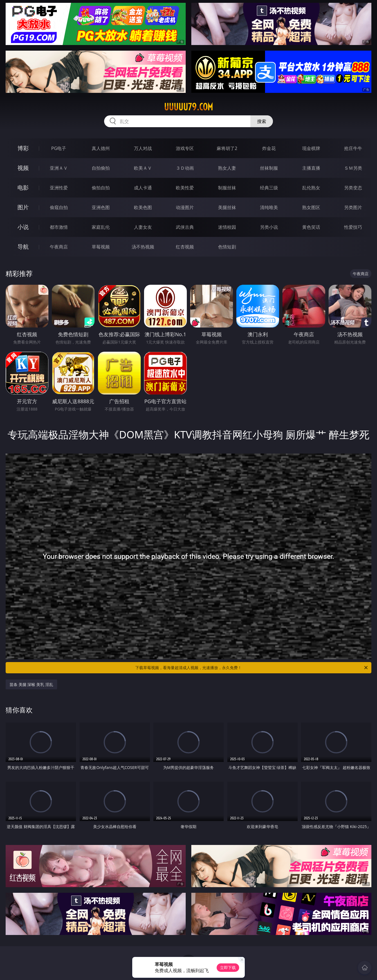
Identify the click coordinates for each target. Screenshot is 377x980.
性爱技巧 (353, 227)
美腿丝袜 (227, 207)
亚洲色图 (101, 207)
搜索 (262, 121)
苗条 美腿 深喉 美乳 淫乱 (31, 684)
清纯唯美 (269, 207)
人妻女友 (143, 227)
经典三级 (269, 188)
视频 (23, 168)
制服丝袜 (227, 188)
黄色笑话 (311, 227)
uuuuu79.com (188, 107)
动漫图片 (185, 207)
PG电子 (59, 148)
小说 (23, 227)
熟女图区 (311, 207)
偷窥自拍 (59, 207)
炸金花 (269, 148)
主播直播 (311, 168)
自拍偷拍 (101, 168)
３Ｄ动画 (185, 168)
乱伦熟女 (311, 188)
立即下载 (228, 967)
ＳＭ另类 (353, 168)
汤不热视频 (143, 247)
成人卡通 (143, 188)
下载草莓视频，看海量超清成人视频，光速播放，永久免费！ (252, 668)
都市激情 (59, 227)
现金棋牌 (311, 148)
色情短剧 (227, 247)
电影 (23, 188)
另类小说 (269, 227)
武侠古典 (185, 227)
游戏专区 (185, 148)
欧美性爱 (185, 188)
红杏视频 (185, 247)
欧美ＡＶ (143, 168)
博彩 (23, 148)
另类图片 (353, 207)
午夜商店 (59, 247)
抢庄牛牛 (353, 148)
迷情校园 (227, 227)
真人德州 (101, 148)
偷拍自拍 (101, 188)
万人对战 (143, 148)
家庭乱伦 (101, 227)
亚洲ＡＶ (59, 168)
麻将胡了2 (227, 148)
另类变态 (353, 188)
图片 (23, 207)
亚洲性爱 (59, 188)
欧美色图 (143, 207)
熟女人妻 (227, 168)
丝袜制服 (269, 168)
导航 (23, 247)
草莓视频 (101, 247)
